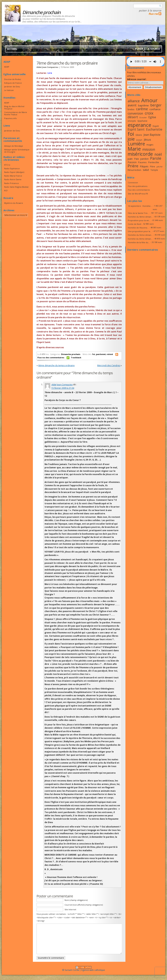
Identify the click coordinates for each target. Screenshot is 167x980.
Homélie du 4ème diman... (140, 217)
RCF (6, 190)
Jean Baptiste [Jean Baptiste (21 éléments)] (152, 135)
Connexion (133, 183)
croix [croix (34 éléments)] (149, 113)
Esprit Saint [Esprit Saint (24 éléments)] (136, 129)
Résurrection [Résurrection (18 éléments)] (134, 170)
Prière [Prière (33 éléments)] (133, 166)
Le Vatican (9, 90)
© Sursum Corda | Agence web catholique (84, 969)
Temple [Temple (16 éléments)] (154, 170)
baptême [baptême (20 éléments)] (143, 105)
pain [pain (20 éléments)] (130, 159)
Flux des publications (138, 186)
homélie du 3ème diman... (140, 239)
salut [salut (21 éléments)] (146, 170)
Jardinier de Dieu (12, 87)
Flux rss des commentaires (51, 357)
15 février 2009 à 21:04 (63, 388)
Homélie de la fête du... (139, 242)
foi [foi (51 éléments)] (131, 134)
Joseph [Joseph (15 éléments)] (139, 140)
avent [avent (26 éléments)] (132, 105)
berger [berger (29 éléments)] (156, 105)
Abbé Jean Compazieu (62, 385)
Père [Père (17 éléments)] (152, 166)
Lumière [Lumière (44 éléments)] (136, 144)
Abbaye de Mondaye (14, 146)
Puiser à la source (150, 10)
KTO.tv (7, 165)
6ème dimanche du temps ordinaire (56, 365)
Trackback (76, 357)
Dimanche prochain (71, 354)
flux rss (153, 14)
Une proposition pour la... (140, 231)
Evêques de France (13, 83)
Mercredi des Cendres (109, 365)
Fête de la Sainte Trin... (138, 213)
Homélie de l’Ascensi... (138, 228)
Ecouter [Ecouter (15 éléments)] (143, 118)
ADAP (7, 67)
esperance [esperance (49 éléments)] (139, 125)
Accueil (12, 49)
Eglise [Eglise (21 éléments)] (152, 117)
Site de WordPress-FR (138, 194)
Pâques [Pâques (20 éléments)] (144, 166)
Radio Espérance (12, 168)
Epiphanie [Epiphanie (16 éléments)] (142, 121)
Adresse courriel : (137, 79)
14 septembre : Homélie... (140, 206)
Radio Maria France (13, 176)
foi (94, 354)
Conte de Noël (135, 224)
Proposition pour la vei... (139, 220)
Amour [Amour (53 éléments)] (149, 100)
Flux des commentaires (139, 190)
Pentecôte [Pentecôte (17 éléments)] (154, 162)
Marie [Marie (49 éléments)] (134, 149)
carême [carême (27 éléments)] (142, 109)
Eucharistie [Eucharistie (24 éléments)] (154, 129)
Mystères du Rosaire (14, 203)
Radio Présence (11, 183)
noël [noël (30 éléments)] (158, 154)
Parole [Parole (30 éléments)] (156, 158)
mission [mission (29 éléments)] (149, 149)
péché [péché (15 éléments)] (160, 167)
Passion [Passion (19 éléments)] (132, 162)
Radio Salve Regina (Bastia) (16, 187)
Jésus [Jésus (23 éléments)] (147, 139)
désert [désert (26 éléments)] (133, 117)
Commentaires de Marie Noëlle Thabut (16, 113)
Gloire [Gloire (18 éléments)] (139, 135)
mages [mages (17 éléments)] (150, 145)
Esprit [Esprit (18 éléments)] (156, 126)
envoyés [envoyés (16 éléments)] (132, 121)
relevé (110, 354)
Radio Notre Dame (13, 179)
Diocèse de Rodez (13, 79)
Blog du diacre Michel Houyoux (14, 107)
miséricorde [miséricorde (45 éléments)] (140, 154)
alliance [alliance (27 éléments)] (134, 101)
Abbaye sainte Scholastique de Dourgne (17, 151)
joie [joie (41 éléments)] (131, 139)
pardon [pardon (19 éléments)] (144, 159)
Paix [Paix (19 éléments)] (136, 159)
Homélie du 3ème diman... (140, 235)
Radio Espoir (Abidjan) (14, 172)
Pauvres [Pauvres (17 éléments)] (142, 162)
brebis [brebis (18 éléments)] (131, 109)
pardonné (101, 354)
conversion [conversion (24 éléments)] (135, 113)
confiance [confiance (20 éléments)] (155, 109)
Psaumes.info (10, 118)
